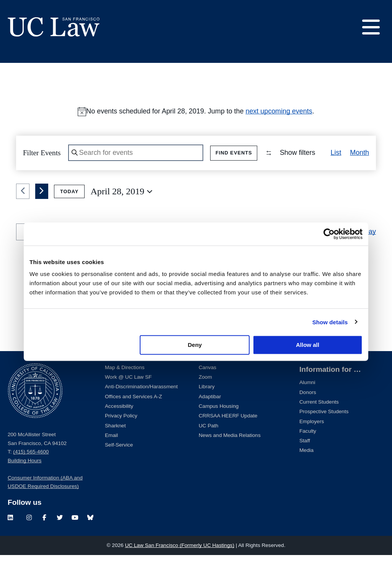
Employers (312, 449)
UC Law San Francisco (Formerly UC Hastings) (180, 573)
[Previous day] (23, 220)
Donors (308, 420)
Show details (330, 322)
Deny (195, 345)
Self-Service (119, 473)
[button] (364, 184)
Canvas (207, 395)
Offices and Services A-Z (133, 425)
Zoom (205, 405)
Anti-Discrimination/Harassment (141, 415)
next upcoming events (279, 111)
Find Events (235, 153)
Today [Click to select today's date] (69, 219)
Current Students (319, 430)
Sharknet (115, 454)
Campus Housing (219, 434)
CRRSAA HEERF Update (228, 444)
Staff (305, 469)
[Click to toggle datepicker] (121, 220)
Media (306, 478)
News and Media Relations (230, 463)
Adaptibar (210, 425)
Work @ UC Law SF (128, 405)
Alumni (307, 410)
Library (207, 415)
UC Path (208, 454)
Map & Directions (125, 395)
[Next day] (42, 220)
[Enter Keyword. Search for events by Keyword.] (137, 153)
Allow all (308, 345)
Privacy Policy (121, 444)
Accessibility (119, 434)
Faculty (308, 459)
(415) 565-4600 (31, 480)
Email (111, 463)
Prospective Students (324, 439)
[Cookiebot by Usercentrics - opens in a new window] (329, 234)
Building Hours (24, 489)
